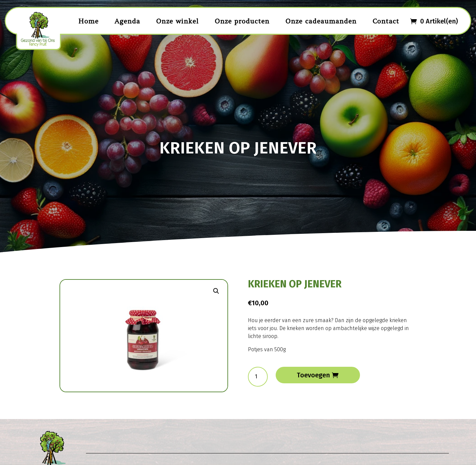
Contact (386, 21)
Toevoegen (313, 375)
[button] (216, 291)
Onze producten (242, 21)
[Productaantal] (258, 377)
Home (89, 21)
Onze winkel (177, 21)
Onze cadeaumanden (321, 21)
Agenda (127, 21)
